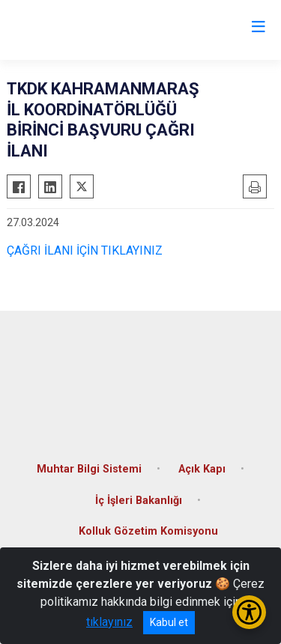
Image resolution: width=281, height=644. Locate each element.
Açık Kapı (202, 469)
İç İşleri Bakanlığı (139, 501)
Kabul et (169, 622)
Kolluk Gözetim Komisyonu (148, 531)
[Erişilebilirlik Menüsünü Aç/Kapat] (249, 612)
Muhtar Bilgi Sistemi (89, 469)
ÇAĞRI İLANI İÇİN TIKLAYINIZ (85, 250)
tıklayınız (109, 622)
